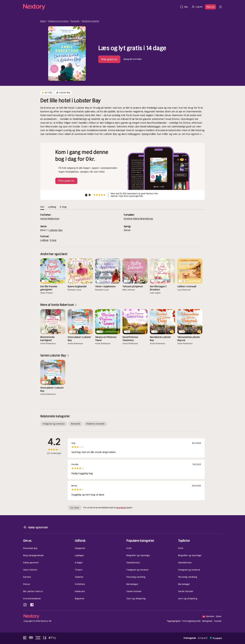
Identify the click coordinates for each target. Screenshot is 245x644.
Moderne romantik (91, 21)
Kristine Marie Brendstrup (138, 219)
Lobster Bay (56, 230)
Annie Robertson (50, 219)
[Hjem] (100, 7)
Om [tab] (42, 207)
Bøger (43, 21)
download (121, 508)
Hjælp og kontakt (36, 527)
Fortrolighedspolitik (191, 621)
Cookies (218, 621)
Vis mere (75, 508)
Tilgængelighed (174, 621)
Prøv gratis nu (109, 59)
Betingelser (207, 621)
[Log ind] (197, 7)
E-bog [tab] (63, 207)
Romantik (75, 21)
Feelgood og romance (58, 21)
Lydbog (44, 240)
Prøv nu (210, 7)
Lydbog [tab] (52, 207)
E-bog (53, 240)
